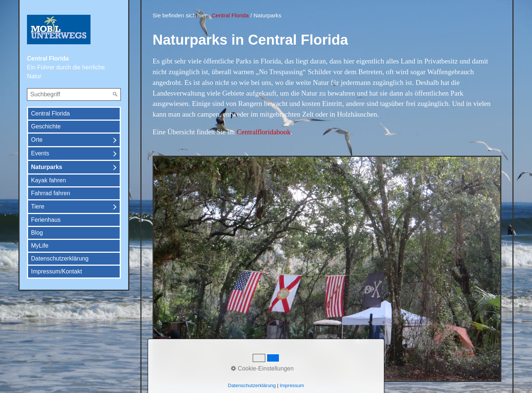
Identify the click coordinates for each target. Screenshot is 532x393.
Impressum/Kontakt (57, 271)
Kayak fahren (48, 180)
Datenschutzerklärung (60, 258)
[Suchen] (115, 94)
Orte (37, 140)
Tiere (38, 206)
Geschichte (46, 126)
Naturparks (47, 167)
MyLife (40, 246)
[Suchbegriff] (74, 94)
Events (40, 153)
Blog (37, 233)
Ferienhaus (46, 220)
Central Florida (50, 113)
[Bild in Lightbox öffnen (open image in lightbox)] (327, 269)
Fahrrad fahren (51, 193)
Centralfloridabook (264, 132)
